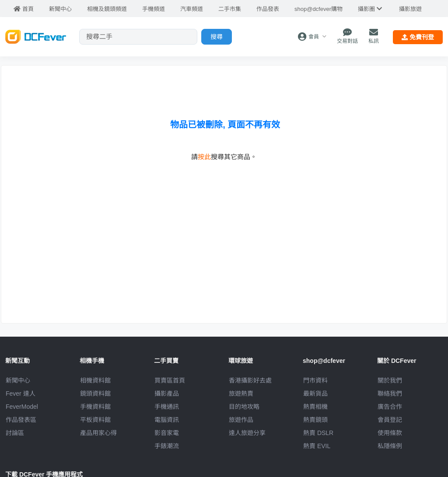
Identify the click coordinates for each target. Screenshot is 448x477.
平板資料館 (95, 420)
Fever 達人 (21, 393)
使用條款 (390, 433)
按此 (204, 157)
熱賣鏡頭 (315, 420)
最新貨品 (315, 393)
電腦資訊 (167, 420)
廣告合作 (390, 407)
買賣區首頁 (170, 380)
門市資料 (315, 380)
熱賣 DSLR (318, 433)
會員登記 (390, 420)
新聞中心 (18, 380)
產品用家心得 (98, 433)
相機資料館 (95, 380)
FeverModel (22, 407)
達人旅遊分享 (247, 433)
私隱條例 (390, 446)
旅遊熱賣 (241, 393)
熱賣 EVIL (317, 446)
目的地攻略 (244, 407)
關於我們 (390, 380)
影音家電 (167, 433)
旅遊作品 (241, 420)
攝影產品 (167, 393)
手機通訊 (167, 407)
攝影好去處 (250, 380)
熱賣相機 (315, 407)
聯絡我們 (390, 393)
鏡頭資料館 (95, 393)
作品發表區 (21, 420)
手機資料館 (95, 407)
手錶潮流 (167, 446)
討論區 (15, 433)
